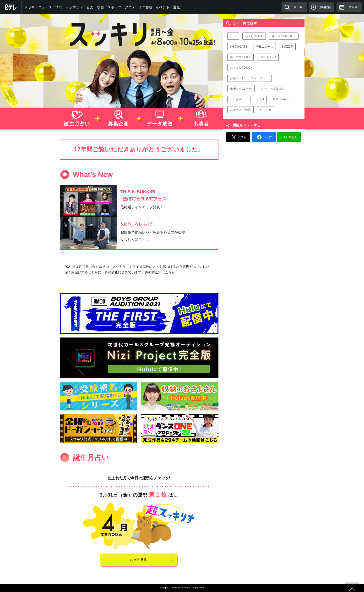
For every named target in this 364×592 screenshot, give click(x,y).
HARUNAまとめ (241, 89)
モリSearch (281, 99)
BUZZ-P (287, 47)
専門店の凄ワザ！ (284, 36)
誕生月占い (77, 117)
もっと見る (138, 560)
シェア (264, 137)
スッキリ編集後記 (273, 89)
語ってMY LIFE (240, 57)
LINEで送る (289, 137)
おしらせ (266, 110)
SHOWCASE (239, 47)
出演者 (201, 117)
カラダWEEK (239, 99)
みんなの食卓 (254, 36)
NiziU (260, 99)
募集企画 (118, 117)
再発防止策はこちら (160, 272)
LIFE (233, 36)
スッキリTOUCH (241, 68)
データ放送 (160, 117)
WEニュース (265, 47)
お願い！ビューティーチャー (250, 78)
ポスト (238, 137)
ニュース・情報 (240, 110)
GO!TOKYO (268, 57)
